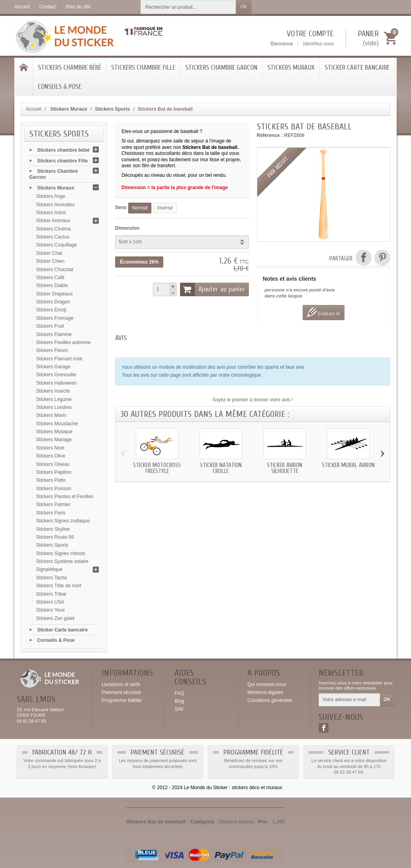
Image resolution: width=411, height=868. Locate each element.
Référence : (270, 135)
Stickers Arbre (51, 213)
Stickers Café (50, 278)
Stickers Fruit (50, 326)
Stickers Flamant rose (59, 359)
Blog (179, 701)
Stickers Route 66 (55, 537)
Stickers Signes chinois (61, 553)
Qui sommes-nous (267, 684)
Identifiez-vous (318, 44)
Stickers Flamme (54, 334)
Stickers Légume (54, 399)
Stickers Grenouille (56, 375)
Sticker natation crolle (221, 468)
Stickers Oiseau (53, 464)
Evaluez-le (324, 312)
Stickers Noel (50, 448)
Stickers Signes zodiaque (63, 521)
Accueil (34, 109)
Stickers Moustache (57, 424)
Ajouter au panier (213, 289)
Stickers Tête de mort (59, 586)
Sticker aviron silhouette (285, 468)
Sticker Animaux (53, 221)
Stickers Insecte (53, 391)
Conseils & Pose (60, 87)
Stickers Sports (52, 545)
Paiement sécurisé (121, 692)
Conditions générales (270, 700)
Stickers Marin (51, 415)
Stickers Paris (51, 513)
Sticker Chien (50, 261)
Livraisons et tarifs (121, 684)
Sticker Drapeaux (55, 294)
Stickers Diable (52, 285)
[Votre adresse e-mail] (349, 700)
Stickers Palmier (54, 504)
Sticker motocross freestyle (157, 468)
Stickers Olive (51, 456)
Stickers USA (50, 602)
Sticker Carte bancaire (357, 67)
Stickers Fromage (55, 318)
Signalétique (49, 569)
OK (244, 7)
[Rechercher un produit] (188, 7)
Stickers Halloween (57, 383)
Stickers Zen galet (55, 618)
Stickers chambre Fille (143, 67)
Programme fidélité (122, 700)
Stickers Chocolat (55, 270)
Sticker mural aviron (348, 465)
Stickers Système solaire (62, 561)
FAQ (179, 693)
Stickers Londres (54, 407)
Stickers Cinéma (54, 229)
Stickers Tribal (51, 594)
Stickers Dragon (53, 302)
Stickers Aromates (56, 205)
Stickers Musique (54, 432)
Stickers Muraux (291, 67)
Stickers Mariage (54, 440)
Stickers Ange (51, 196)
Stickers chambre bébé (69, 67)
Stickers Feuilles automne (64, 342)
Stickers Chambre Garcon (221, 67)
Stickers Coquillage (57, 245)
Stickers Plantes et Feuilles (65, 497)
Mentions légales (265, 692)
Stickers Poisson (54, 489)
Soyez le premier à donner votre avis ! (252, 400)
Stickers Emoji (51, 310)
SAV (179, 709)
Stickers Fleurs (52, 350)
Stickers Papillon (54, 472)
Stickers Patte (51, 480)
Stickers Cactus (53, 237)
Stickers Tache (52, 578)
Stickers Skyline (53, 529)
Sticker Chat (49, 253)
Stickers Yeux (51, 610)
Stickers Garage (53, 367)
